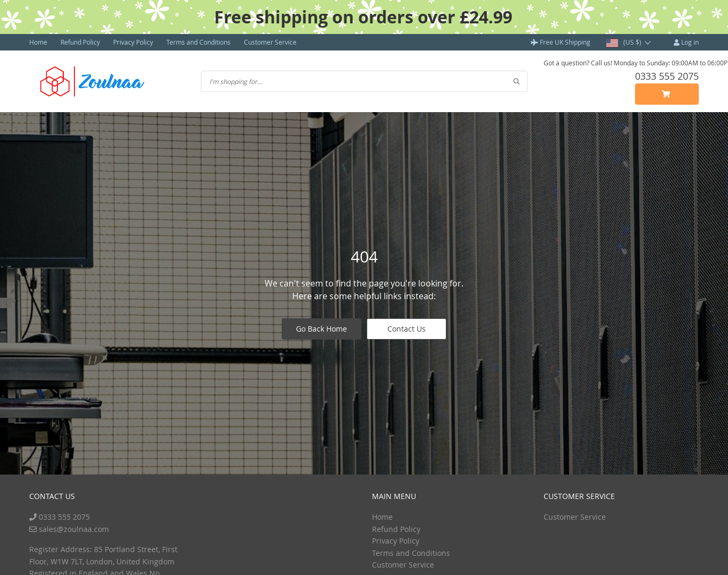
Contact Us (407, 329)
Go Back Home (321, 329)
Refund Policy (80, 42)
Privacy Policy (133, 42)
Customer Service (270, 42)
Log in (686, 42)
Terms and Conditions (198, 42)
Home (38, 42)
